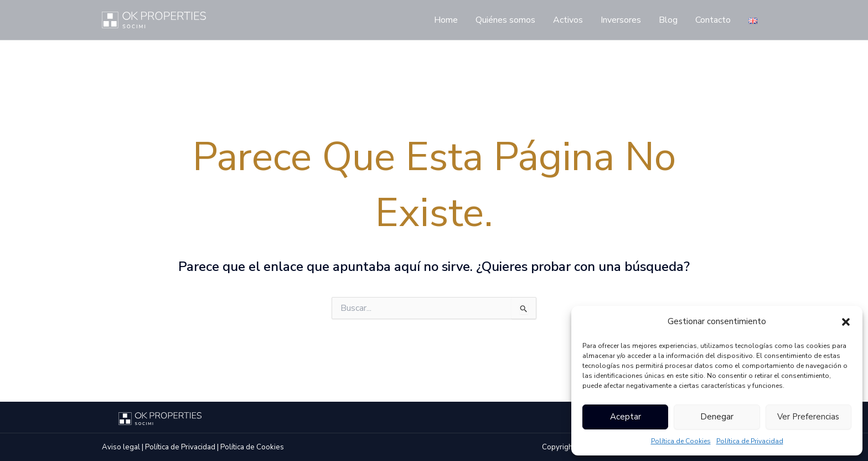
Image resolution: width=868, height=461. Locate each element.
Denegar (717, 417)
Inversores (621, 20)
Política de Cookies (681, 441)
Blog (668, 20)
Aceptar (626, 417)
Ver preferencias (808, 417)
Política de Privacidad (750, 441)
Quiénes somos (505, 20)
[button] (846, 322)
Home (446, 20)
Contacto (713, 20)
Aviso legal (121, 447)
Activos (568, 20)
